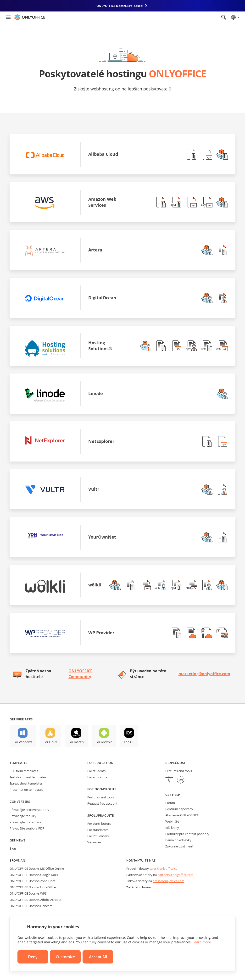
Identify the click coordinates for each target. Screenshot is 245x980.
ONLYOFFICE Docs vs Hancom (31, 906)
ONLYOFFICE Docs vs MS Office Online (37, 869)
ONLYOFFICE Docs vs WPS (28, 893)
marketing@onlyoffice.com (204, 674)
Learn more (202, 942)
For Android (104, 742)
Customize (65, 957)
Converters (20, 802)
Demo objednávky (178, 840)
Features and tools (101, 797)
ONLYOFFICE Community (80, 674)
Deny (33, 957)
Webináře (172, 821)
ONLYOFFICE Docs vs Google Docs (34, 875)
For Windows (23, 742)
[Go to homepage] (30, 17)
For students (96, 771)
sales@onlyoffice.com (165, 869)
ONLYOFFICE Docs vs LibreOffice (33, 887)
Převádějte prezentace (25, 822)
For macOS (76, 742)
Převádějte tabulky (23, 816)
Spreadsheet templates (26, 783)
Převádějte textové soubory (29, 810)
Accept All (98, 957)
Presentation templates (26, 790)
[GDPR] (181, 780)
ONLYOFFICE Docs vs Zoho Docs (32, 881)
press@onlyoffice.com (168, 881)
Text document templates (28, 777)
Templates (19, 763)
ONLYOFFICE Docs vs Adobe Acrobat (36, 900)
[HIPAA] (169, 780)
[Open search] (224, 17)
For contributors (99, 824)
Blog (13, 848)
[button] (191, 154)
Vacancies (94, 842)
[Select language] (235, 17)
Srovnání (18, 860)
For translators (98, 830)
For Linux (50, 742)
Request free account (102, 803)
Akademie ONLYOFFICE (182, 815)
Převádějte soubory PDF (27, 828)
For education (100, 763)
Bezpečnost (175, 763)
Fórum (170, 803)
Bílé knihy (172, 828)
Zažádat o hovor (139, 887)
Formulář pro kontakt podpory (187, 834)
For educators (97, 777)
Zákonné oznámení (179, 846)
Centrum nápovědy (179, 809)
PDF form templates (24, 771)
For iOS (129, 742)
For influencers (98, 836)
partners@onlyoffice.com (175, 875)
